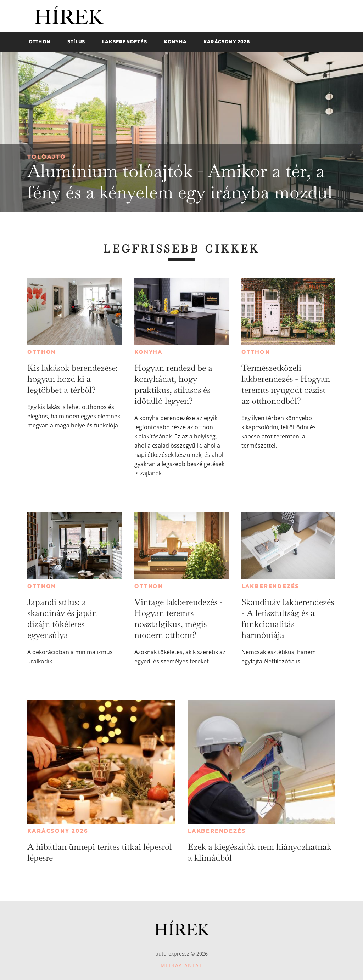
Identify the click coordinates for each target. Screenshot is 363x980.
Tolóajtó (47, 157)
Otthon (42, 352)
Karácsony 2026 (58, 831)
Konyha (149, 352)
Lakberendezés (270, 586)
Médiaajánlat (181, 965)
